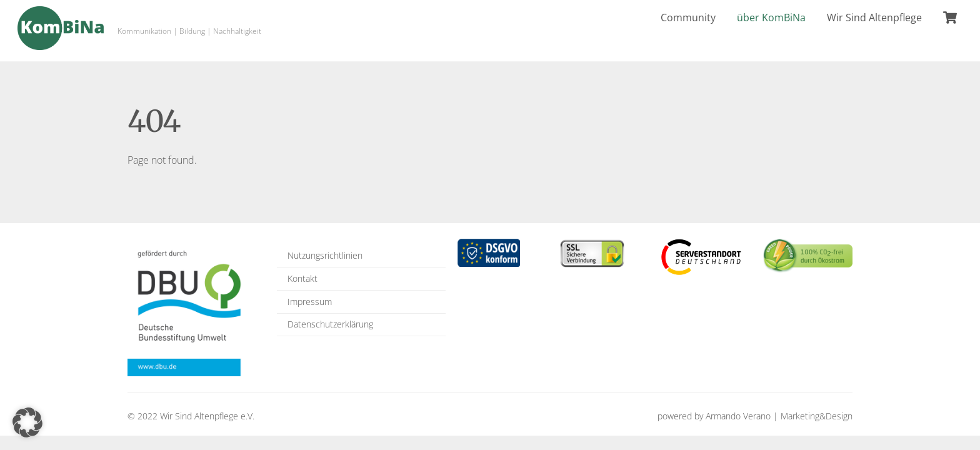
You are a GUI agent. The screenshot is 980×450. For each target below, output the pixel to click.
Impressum (310, 302)
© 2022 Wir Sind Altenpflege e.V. (191, 416)
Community (688, 17)
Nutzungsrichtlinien (325, 255)
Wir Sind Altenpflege (874, 17)
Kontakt (302, 278)
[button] (27, 422)
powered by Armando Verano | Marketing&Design (755, 416)
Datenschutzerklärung (330, 324)
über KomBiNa (771, 17)
